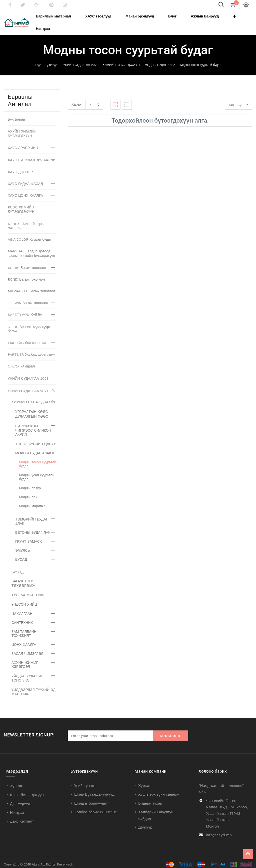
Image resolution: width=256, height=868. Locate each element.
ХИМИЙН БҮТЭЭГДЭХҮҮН (121, 60)
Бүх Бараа (16, 115)
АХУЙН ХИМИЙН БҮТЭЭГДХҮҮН (22, 129)
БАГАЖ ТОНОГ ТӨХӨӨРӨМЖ (24, 579)
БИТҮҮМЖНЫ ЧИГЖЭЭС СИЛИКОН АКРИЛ (33, 426)
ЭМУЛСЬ (23, 546)
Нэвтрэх (17, 808)
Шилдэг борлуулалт (92, 799)
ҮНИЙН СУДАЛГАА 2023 (28, 374)
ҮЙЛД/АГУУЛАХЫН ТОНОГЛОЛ (27, 673)
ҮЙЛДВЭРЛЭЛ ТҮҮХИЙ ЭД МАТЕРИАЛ (33, 687)
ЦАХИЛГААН (22, 609)
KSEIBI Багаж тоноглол (27, 263)
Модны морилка (32, 501)
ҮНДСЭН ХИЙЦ (24, 600)
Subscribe (171, 731)
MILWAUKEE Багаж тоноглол (31, 286)
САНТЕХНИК (22, 618)
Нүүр (39, 60)
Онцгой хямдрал (21, 361)
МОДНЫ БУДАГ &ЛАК (160, 60)
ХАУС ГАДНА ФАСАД (25, 179)
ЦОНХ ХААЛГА (24, 640)
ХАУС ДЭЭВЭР (20, 167)
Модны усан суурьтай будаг (37, 472)
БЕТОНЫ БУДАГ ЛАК (33, 528)
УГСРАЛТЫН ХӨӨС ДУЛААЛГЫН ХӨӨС (32, 409)
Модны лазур (30, 483)
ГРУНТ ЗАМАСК (28, 537)
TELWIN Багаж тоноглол (28, 298)
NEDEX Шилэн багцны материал (26, 221)
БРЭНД (17, 567)
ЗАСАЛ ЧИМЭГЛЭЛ (27, 649)
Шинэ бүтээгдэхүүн (27, 790)
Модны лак (28, 492)
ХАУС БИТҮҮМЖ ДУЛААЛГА (31, 155)
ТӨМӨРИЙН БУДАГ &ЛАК (31, 517)
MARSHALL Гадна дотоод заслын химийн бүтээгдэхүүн (31, 249)
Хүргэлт (17, 781)
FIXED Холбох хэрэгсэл (27, 338)
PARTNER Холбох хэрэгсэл (30, 350)
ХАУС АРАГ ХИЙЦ (23, 143)
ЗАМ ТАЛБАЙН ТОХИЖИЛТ (24, 629)
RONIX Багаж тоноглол (26, 275)
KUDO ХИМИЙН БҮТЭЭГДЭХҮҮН (21, 205)
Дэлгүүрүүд (20, 799)
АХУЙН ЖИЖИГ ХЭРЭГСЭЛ (25, 660)
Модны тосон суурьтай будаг (200, 60)
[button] (227, 20)
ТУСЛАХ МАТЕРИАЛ (28, 590)
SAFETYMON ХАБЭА (25, 310)
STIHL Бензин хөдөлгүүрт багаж (29, 324)
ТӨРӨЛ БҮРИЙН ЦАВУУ (35, 439)
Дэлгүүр (53, 60)
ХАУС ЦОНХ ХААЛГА (25, 191)
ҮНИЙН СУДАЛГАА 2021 (80, 60)
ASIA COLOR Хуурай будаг (29, 235)
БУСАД (21, 555)
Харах (76, 100)
